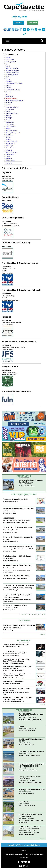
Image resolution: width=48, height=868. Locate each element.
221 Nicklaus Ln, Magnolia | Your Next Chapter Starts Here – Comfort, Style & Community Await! (19, 587)
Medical (8, 116)
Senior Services (11, 148)
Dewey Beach (23, 781)
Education (9, 81)
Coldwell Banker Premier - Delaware (16, 523)
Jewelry (8, 105)
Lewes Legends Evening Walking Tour (16, 644)
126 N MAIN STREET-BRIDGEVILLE (16, 576)
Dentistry (8, 77)
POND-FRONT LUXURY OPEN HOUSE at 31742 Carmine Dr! (30, 828)
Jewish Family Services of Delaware (19, 342)
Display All (9, 163)
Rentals (8, 139)
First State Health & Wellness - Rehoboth (21, 290)
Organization (10, 122)
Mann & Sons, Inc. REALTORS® (31, 755)
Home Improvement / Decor (14, 101)
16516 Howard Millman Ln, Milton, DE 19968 (31, 740)
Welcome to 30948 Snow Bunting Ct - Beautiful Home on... (31, 481)
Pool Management (12, 131)
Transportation (10, 154)
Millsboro (21, 484)
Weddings (9, 159)
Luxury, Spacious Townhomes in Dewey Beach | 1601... (30, 778)
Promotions (24, 614)
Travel (8, 156)
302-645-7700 (24, 858)
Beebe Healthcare (10, 197)
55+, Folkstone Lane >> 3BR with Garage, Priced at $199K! (17, 557)
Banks (8, 66)
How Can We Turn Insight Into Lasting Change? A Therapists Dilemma (16, 660)
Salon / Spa (9, 146)
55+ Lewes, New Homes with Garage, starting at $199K (18, 538)
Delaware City (23, 818)
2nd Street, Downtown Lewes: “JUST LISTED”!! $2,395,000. (15, 606)
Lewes (21, 804)
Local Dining (24, 620)
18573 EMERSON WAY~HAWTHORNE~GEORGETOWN (17, 519)
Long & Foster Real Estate (29, 770)
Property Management (13, 133)
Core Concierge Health (13, 218)
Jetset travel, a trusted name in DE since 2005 (16, 693)
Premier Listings (24, 710)
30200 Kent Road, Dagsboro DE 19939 (32, 789)
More (42, 634)
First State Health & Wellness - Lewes (20, 263)
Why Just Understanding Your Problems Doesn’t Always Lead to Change (16, 675)
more (42, 704)
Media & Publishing (12, 113)
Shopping (9, 150)
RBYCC (22, 727)
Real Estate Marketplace (24, 494)
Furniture (9, 92)
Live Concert (10, 109)
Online (8, 120)
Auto (7, 64)
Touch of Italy (9, 630)
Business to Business (12, 73)
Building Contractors (12, 68)
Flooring (8, 88)
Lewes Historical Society (12, 646)
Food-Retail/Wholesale (13, 90)
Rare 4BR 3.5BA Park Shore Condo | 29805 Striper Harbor (31, 715)
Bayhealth (7, 172)
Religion (8, 137)
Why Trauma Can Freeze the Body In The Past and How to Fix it (17, 667)
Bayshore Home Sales (12, 532)
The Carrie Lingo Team (28, 730)
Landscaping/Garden (12, 107)
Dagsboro (21, 791)
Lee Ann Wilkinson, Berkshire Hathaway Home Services (29, 834)
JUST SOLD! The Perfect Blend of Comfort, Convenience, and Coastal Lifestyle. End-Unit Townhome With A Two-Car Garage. (18, 548)
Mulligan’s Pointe (10, 366)
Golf (7, 94)
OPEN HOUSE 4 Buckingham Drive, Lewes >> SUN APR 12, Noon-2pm (19, 529)
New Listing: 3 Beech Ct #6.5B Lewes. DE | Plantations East (17, 567)
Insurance (9, 103)
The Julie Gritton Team (28, 486)
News (33, 614)
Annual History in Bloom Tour (13, 681)
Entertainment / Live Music (14, 83)
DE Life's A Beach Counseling (16, 242)
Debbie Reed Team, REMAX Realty (31, 720)
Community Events (12, 75)
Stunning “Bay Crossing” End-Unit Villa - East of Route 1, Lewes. (19, 510)
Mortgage (9, 118)
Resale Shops (10, 144)
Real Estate (9, 135)
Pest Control (10, 124)
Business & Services (12, 70)
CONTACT (24, 851)
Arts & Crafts (10, 60)
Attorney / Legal (11, 62)
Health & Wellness (12, 98)
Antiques (8, 57)
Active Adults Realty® (11, 501)
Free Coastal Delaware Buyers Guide (15, 499)
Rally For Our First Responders (14, 701)
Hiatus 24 (6, 317)
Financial (9, 85)
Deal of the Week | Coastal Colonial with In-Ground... (31, 815)
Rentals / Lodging (11, 141)
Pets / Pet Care (11, 126)
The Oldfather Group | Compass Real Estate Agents (31, 821)
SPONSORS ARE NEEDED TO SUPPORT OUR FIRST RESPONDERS (17, 698)
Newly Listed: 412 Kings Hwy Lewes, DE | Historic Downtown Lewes (17, 596)
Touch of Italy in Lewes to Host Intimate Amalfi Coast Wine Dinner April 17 (19, 626)
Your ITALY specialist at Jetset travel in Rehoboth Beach (16, 689)
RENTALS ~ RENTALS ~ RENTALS (32, 752)
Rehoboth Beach (23, 718)
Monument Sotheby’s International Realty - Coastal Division (17, 571)
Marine (8, 111)
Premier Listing (24, 476)
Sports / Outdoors (11, 152)
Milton (21, 743)
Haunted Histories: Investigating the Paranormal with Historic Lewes (15, 653)
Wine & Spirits (10, 161)
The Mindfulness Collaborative (16, 391)
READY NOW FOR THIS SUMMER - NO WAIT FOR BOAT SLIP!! (32, 765)
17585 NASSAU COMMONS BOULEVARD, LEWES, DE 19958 (24, 854)
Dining (8, 79)
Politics (8, 129)
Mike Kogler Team (10, 513)
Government (10, 96)
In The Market (24, 641)
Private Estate (24, 802)
